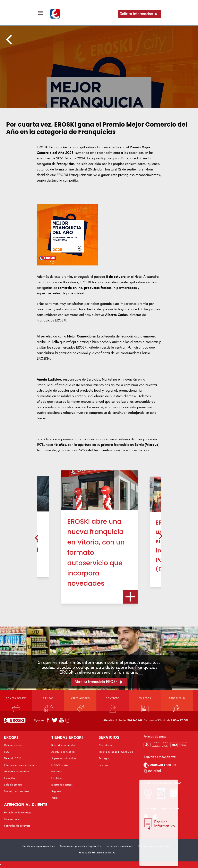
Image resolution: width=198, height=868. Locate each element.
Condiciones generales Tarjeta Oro (81, 846)
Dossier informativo (165, 824)
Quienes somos (13, 746)
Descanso (57, 772)
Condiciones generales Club (39, 846)
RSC (7, 752)
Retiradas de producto (17, 826)
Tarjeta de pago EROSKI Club (116, 752)
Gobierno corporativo (17, 772)
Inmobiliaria (11, 778)
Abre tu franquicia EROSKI (97, 682)
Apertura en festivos (63, 752)
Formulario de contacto (18, 813)
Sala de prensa (13, 785)
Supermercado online (64, 759)
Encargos (104, 759)
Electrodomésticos (62, 785)
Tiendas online (13, 819)
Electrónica (58, 778)
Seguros (56, 791)
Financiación (106, 746)
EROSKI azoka (60, 765)
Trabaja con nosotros (17, 791)
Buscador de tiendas (63, 746)
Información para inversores (21, 765)
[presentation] (37, 537)
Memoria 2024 (13, 759)
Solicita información (137, 14)
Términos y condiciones (120, 846)
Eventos (103, 765)
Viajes (55, 798)
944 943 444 (135, 720)
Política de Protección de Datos (97, 853)
